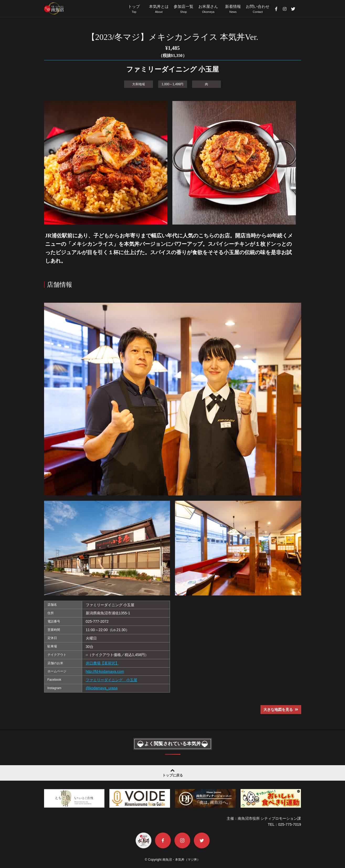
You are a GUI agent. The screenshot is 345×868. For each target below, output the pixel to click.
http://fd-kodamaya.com (105, 671)
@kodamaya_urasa (102, 688)
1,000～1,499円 (173, 84)
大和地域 (139, 84)
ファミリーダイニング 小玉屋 (112, 679)
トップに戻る (173, 771)
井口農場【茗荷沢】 (102, 663)
